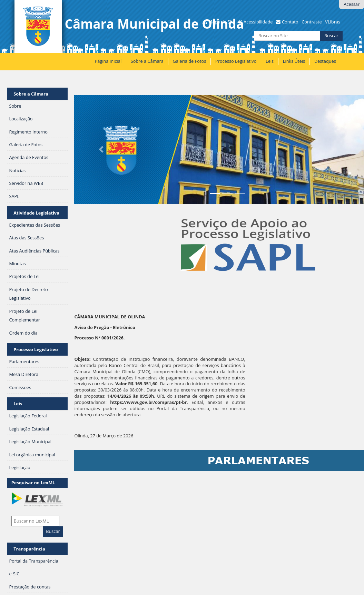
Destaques (325, 61)
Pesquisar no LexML (33, 483)
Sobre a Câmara (147, 61)
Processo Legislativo (236, 61)
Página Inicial (108, 61)
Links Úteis (294, 61)
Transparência (29, 549)
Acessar (352, 4)
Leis (270, 61)
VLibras (333, 22)
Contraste (312, 22)
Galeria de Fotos (190, 61)
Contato (290, 22)
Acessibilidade (258, 22)
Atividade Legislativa (36, 213)
